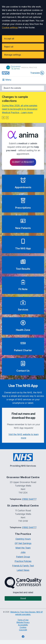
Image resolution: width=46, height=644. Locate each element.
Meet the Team (23, 548)
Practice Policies (23, 561)
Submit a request (23, 162)
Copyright (23, 630)
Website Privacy (23, 622)
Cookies (23, 627)
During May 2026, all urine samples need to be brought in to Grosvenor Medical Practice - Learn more (20, 109)
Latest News (23, 570)
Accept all (9, 39)
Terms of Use (23, 620)
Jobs (23, 552)
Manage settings (13, 55)
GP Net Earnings (23, 543)
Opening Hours (23, 539)
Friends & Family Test (23, 566)
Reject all (9, 47)
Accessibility (23, 625)
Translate (37, 73)
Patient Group (23, 557)
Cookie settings (10, 28)
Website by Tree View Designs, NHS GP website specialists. (27, 613)
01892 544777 (29, 499)
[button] (3, 118)
